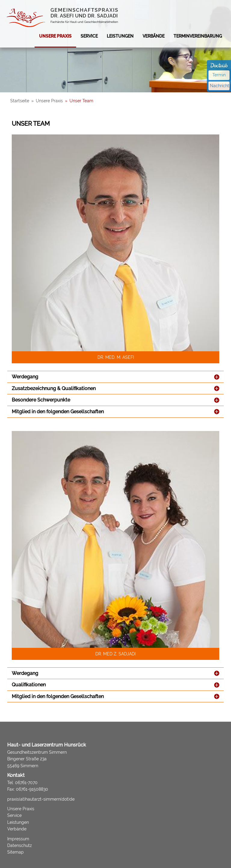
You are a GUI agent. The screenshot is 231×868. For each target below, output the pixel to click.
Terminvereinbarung (198, 36)
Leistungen (120, 36)
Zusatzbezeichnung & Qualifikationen (54, 389)
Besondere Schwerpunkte (41, 400)
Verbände (154, 36)
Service (89, 36)
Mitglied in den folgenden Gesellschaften (58, 412)
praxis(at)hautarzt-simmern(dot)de (41, 799)
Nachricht (220, 86)
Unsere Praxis (55, 36)
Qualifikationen (29, 685)
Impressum (18, 839)
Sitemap (15, 852)
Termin (219, 75)
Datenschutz (20, 845)
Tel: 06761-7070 (22, 783)
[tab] (115, 377)
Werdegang (25, 377)
